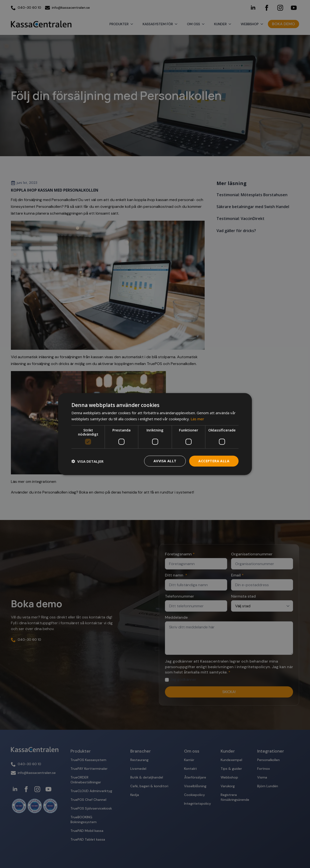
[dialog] (155, 434)
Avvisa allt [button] (165, 461)
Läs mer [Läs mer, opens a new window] (197, 419)
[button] (87, 461)
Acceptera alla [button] (214, 461)
